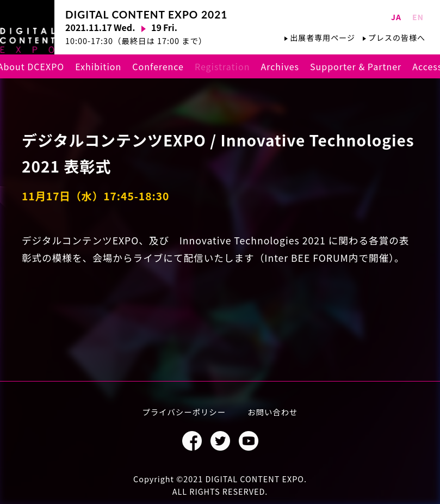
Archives (280, 66)
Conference (158, 66)
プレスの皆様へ (397, 38)
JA (396, 17)
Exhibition (98, 66)
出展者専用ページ (323, 38)
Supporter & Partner (356, 66)
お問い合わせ (272, 412)
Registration (222, 66)
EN (418, 17)
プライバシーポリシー (184, 412)
